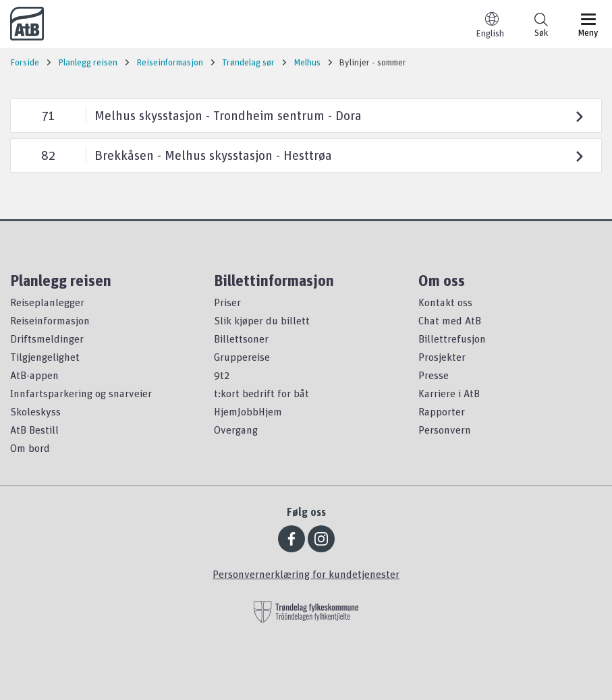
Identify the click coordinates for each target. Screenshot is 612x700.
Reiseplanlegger (47, 302)
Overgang (236, 430)
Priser (227, 302)
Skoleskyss (35, 411)
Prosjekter (442, 357)
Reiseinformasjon (50, 320)
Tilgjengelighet (45, 357)
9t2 (222, 375)
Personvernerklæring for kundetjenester (306, 574)
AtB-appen (34, 375)
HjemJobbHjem (248, 411)
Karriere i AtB (449, 393)
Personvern (445, 430)
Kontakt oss (445, 302)
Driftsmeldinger (47, 339)
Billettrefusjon (452, 339)
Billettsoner (241, 339)
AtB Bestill (34, 430)
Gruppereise (242, 357)
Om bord (30, 448)
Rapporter (442, 411)
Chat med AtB (450, 320)
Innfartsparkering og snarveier (81, 393)
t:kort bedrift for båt (261, 393)
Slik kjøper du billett (262, 320)
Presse (434, 375)
